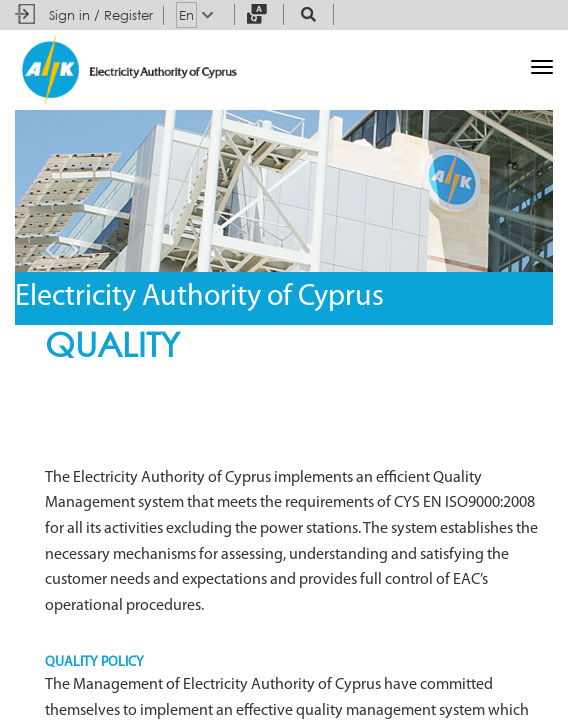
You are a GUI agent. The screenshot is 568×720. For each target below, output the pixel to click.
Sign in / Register (101, 15)
